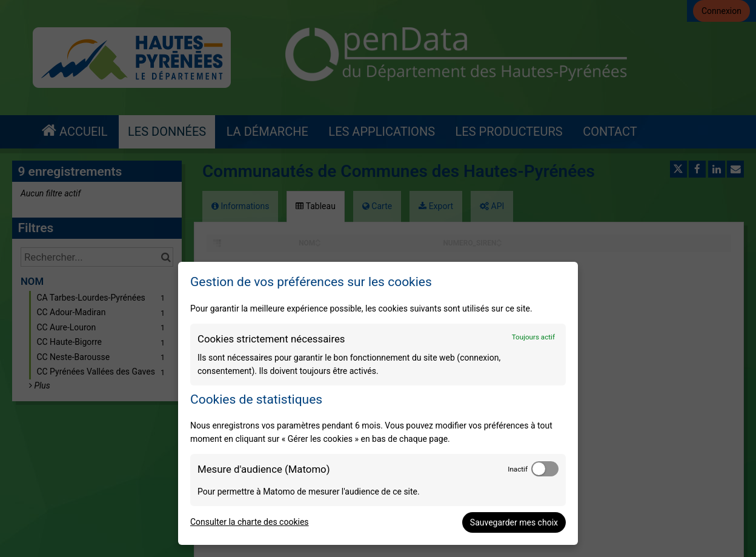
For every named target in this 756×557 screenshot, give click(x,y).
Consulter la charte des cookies (250, 522)
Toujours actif (533, 337)
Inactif (518, 469)
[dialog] (378, 403)
